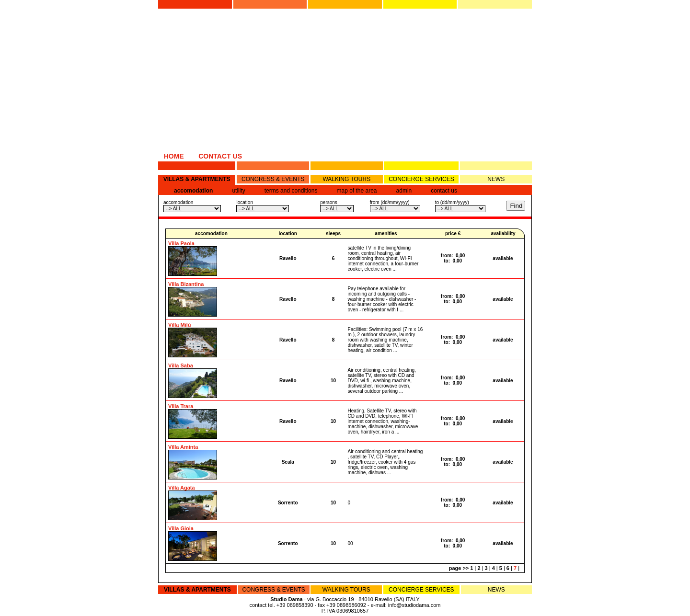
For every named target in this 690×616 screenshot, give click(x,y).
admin (404, 191)
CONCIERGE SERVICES (421, 179)
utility (238, 191)
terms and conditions (291, 191)
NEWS (496, 179)
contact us (444, 191)
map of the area (356, 191)
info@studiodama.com (414, 605)
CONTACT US (220, 156)
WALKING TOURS (346, 179)
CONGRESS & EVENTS (273, 179)
